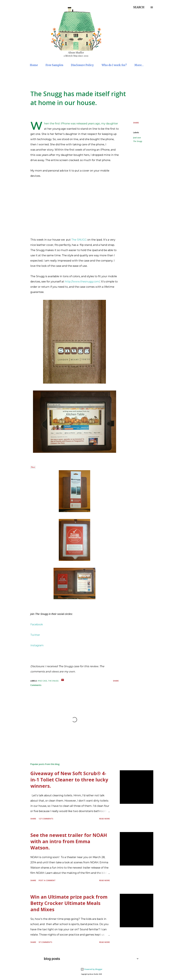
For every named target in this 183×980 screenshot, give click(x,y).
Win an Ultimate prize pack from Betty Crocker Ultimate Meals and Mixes (69, 903)
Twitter (35, 635)
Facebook (37, 624)
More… (139, 65)
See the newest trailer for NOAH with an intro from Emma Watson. (69, 841)
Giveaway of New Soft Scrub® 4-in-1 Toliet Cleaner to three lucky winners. (69, 780)
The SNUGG (79, 240)
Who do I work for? (114, 65)
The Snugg (138, 141)
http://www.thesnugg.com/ (82, 282)
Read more (105, 819)
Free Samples (54, 65)
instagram (37, 645)
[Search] (139, 7)
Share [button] (136, 123)
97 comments (45, 942)
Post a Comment (47, 880)
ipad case (137, 138)
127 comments (46, 819)
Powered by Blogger (91, 969)
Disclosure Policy (82, 65)
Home (34, 65)
